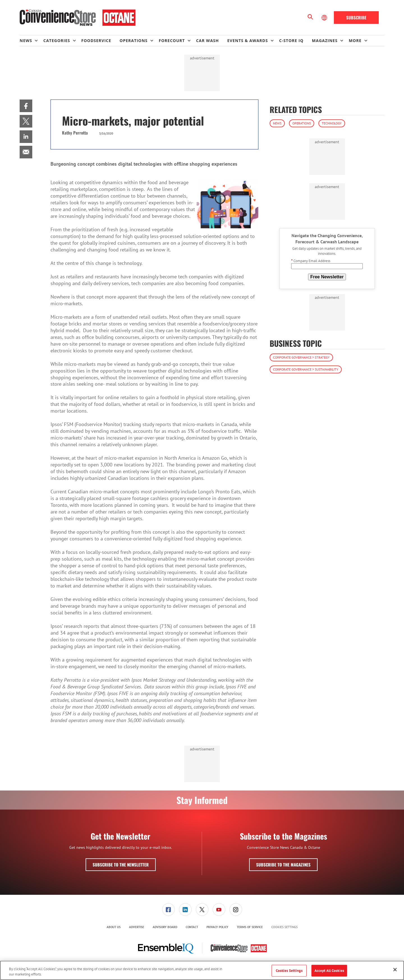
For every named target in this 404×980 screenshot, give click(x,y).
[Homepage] (78, 18)
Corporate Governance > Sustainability (306, 369)
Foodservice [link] (96, 41)
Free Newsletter (327, 277)
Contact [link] (192, 927)
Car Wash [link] (207, 41)
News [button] (26, 41)
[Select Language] (325, 18)
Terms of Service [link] (250, 927)
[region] (202, 970)
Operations (302, 123)
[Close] (395, 970)
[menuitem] (31, 41)
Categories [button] (57, 41)
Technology (332, 123)
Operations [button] (134, 41)
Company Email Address (311, 261)
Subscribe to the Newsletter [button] (121, 865)
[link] (26, 106)
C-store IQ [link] (291, 41)
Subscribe (356, 17)
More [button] (355, 41)
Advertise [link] (137, 927)
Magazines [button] (325, 41)
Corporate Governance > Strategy (301, 357)
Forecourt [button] (172, 41)
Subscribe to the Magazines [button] (283, 865)
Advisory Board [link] (165, 927)
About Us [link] (114, 927)
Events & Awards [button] (248, 41)
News (277, 123)
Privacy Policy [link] (217, 927)
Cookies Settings (284, 927)
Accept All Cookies (329, 971)
